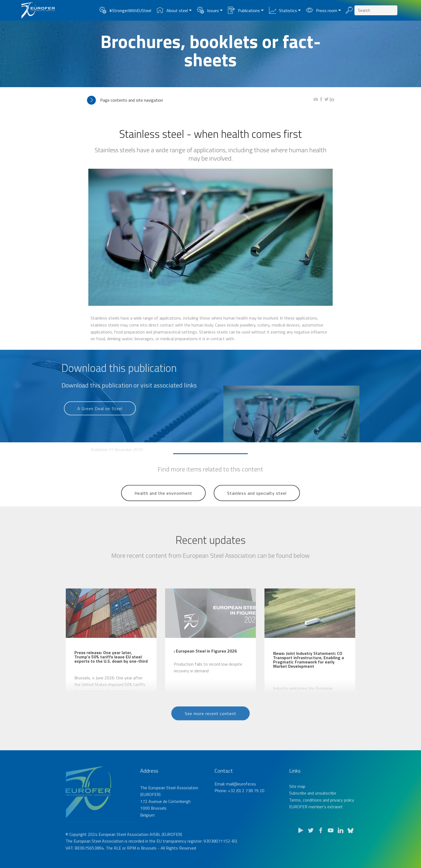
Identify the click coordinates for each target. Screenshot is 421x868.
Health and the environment (163, 500)
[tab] (200, 100)
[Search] (376, 10)
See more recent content (210, 719)
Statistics (283, 10)
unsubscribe (326, 804)
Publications (244, 10)
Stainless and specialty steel (257, 500)
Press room (322, 10)
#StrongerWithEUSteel (125, 10)
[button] (200, 100)
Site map (297, 797)
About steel (172, 10)
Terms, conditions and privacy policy (322, 811)
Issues (208, 10)
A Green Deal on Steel (100, 414)
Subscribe (298, 804)
